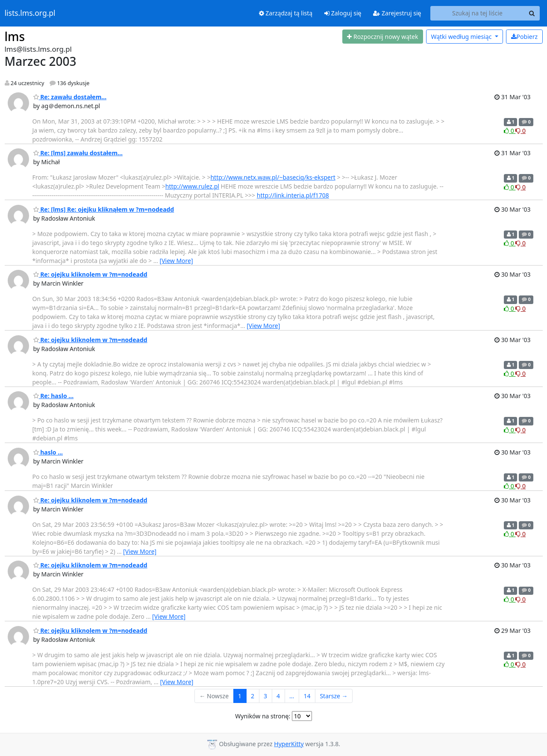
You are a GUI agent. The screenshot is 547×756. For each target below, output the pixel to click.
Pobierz (524, 37)
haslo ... (48, 452)
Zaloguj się (343, 13)
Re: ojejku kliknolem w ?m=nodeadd (90, 274)
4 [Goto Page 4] (278, 696)
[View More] (176, 261)
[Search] (532, 13)
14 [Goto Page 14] (307, 696)
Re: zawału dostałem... (70, 97)
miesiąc (462, 37)
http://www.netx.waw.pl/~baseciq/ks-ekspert (273, 177)
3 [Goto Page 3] (265, 696)
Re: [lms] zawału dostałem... (78, 153)
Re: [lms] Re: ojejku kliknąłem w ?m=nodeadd (104, 209)
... (292, 696)
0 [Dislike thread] (521, 131)
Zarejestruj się (397, 13)
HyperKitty (289, 744)
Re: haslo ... (54, 396)
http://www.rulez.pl (192, 186)
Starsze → (334, 696)
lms (15, 36)
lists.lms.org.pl (30, 13)
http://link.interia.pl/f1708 (293, 195)
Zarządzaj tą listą (286, 13)
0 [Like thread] (510, 131)
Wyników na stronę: (263, 716)
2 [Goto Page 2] (253, 696)
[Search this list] (478, 13)
